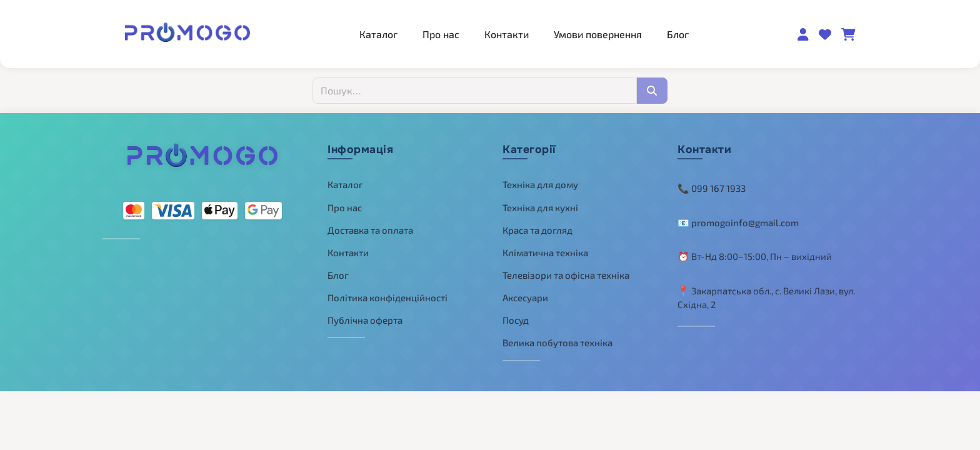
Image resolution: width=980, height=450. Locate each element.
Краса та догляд (537, 230)
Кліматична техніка (545, 252)
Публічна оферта (365, 320)
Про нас (441, 34)
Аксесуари (525, 297)
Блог (678, 34)
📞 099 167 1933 (712, 188)
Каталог (378, 34)
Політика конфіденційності (387, 297)
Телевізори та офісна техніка (566, 275)
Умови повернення (598, 34)
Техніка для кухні (540, 207)
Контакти (507, 34)
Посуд (516, 320)
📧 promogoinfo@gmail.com (738, 222)
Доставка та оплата (370, 230)
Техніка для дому (540, 184)
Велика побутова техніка (557, 342)
